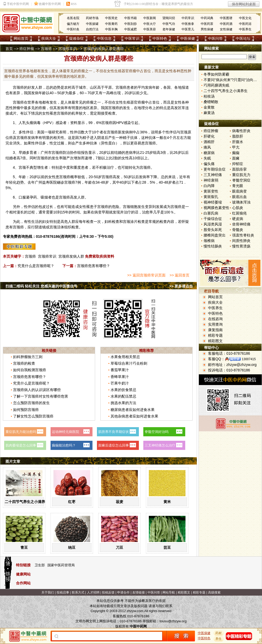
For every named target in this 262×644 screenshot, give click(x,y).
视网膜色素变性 (216, 208)
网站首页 (21, 38)
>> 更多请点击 (181, 286)
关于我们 (48, 592)
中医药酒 (226, 24)
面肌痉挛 (239, 169)
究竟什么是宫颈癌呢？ (36, 266)
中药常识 (188, 18)
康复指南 (215, 330)
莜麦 (119, 502)
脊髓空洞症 (241, 180)
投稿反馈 (108, 592)
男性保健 (207, 29)
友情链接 (139, 592)
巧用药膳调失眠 (216, 85)
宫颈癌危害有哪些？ (94, 266)
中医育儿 (188, 29)
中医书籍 (130, 18)
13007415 (249, 359)
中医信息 (104, 38)
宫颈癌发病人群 (71, 256)
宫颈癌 (46, 49)
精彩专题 (215, 335)
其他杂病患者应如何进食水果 (134, 416)
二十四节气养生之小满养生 (27, 502)
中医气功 (169, 24)
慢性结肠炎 (213, 246)
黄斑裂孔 (211, 197)
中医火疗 (150, 24)
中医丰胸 (111, 29)
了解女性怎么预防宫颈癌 (33, 416)
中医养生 (245, 29)
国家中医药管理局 (61, 565)
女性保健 (226, 29)
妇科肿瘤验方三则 (28, 357)
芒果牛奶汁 (120, 383)
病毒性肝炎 (241, 131)
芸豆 (167, 547)
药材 (219, 633)
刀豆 (119, 547)
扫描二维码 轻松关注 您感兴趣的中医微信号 (41, 286)
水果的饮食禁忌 (123, 390)
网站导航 (169, 592)
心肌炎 (238, 208)
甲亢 (236, 147)
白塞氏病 (211, 213)
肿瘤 (17, 108)
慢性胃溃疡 (241, 246)
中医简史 (111, 18)
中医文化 (245, 18)
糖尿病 (209, 153)
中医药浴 (245, 24)
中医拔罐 (92, 24)
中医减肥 (130, 29)
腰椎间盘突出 (215, 235)
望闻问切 (169, 18)
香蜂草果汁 (120, 377)
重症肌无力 (241, 175)
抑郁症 (238, 164)
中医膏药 (111, 24)
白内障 (209, 186)
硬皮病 (238, 219)
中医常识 (132, 38)
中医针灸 (73, 29)
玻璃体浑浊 (241, 202)
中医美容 (150, 29)
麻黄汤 (209, 113)
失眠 (207, 158)
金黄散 (209, 107)
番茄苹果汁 (120, 370)
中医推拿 (188, 24)
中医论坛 (243, 38)
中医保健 (188, 38)
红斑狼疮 (239, 213)
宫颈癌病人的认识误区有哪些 (37, 390)
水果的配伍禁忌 (123, 396)
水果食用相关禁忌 (125, 357)
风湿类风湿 (213, 224)
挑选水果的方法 (123, 403)
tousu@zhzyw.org (173, 621)
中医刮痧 (130, 24)
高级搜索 (214, 592)
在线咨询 (215, 319)
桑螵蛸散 (211, 102)
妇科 (108, 222)
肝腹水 (238, 142)
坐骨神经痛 (241, 224)
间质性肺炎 (241, 241)
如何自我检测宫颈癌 (30, 370)
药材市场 (92, 18)
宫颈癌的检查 (24, 363)
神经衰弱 (211, 180)
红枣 (72, 502)
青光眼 (238, 186)
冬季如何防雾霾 (216, 74)
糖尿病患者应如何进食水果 (133, 410)
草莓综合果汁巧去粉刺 (129, 363)
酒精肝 (209, 142)
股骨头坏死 (213, 230)
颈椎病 (209, 241)
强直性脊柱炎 (243, 235)
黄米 (167, 502)
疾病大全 (49, 38)
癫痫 (236, 153)
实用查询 (215, 324)
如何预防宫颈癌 (26, 410)
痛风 (207, 147)
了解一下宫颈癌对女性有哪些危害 (41, 396)
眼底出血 (239, 197)
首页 (9, 49)
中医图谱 (226, 18)
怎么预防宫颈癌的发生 (31, 403)
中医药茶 (207, 24)
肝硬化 (209, 136)
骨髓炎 (238, 230)
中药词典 (207, 18)
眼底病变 (239, 191)
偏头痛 (209, 164)
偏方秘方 (73, 24)
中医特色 (160, 38)
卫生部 (40, 565)
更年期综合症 (215, 169)
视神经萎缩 (213, 202)
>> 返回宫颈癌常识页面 (146, 275)
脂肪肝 (238, 136)
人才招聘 (93, 592)
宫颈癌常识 (68, 49)
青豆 (24, 547)
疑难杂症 (77, 38)
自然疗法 (92, 29)
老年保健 (169, 29)
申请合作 (123, 592)
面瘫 (236, 158)
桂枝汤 (209, 96)
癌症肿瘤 (27, 49)
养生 (219, 639)
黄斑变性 (211, 191)
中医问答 (215, 38)
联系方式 (78, 592)
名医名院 (73, 18)
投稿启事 (63, 592)
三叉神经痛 (213, 175)
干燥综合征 (213, 219)
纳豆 (72, 547)
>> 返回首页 (179, 275)
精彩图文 (215, 341)
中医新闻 (150, 18)
